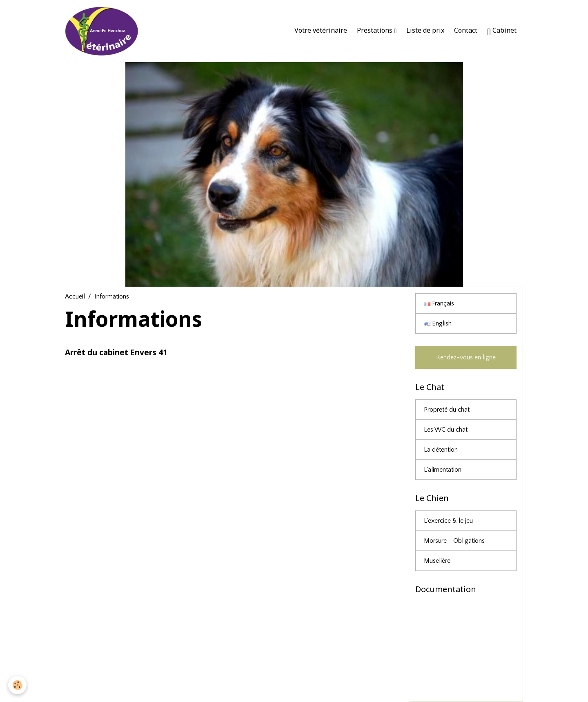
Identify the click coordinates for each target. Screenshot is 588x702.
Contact (466, 30)
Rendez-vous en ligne (466, 357)
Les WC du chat (446, 430)
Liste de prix (425, 30)
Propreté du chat (447, 410)
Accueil (75, 296)
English (438, 323)
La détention (441, 450)
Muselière (437, 561)
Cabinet (502, 31)
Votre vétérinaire (321, 30)
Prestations (375, 30)
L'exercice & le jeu (448, 521)
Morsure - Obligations (454, 541)
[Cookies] (17, 685)
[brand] (104, 31)
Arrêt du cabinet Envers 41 (116, 352)
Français (439, 303)
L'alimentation (443, 470)
